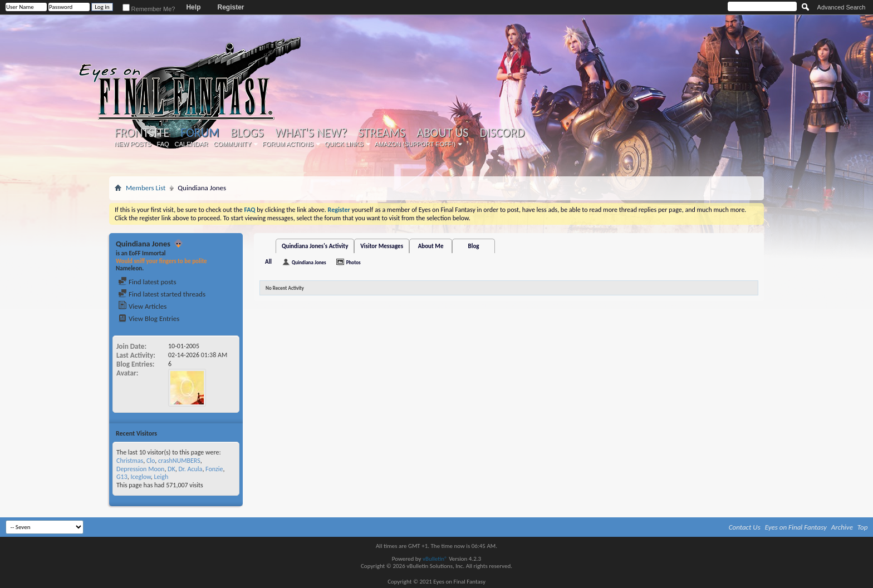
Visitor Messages (382, 246)
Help (193, 7)
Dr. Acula (190, 469)
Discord (502, 133)
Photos (354, 262)
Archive (842, 527)
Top (863, 527)
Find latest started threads (162, 294)
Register (230, 7)
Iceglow (140, 477)
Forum (200, 133)
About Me (431, 246)
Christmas (130, 461)
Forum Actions (288, 144)
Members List (146, 188)
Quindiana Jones (309, 262)
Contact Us (745, 527)
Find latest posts (147, 282)
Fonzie (214, 469)
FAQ (163, 144)
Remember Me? (149, 9)
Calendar (192, 144)
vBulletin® (435, 559)
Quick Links (344, 144)
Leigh (161, 477)
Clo (151, 461)
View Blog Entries (149, 318)
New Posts (133, 144)
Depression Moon (140, 469)
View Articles (142, 306)
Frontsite (142, 133)
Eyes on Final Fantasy (796, 527)
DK (171, 469)
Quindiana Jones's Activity (315, 246)
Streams (382, 133)
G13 (122, 477)
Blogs (247, 133)
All (268, 262)
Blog (474, 246)
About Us (442, 133)
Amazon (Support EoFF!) (415, 144)
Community (232, 144)
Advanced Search (842, 7)
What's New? (311, 133)
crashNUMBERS (179, 461)
